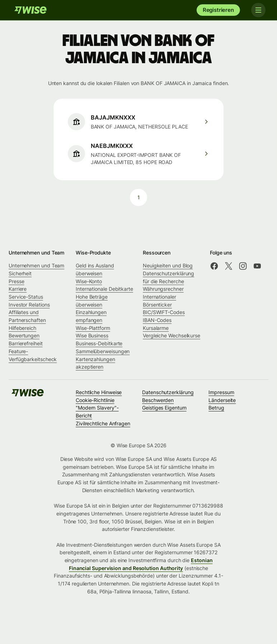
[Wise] (30, 10)
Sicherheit (20, 273)
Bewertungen (24, 335)
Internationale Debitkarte (104, 289)
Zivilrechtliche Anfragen (103, 423)
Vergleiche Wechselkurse (172, 335)
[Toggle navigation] (258, 10)
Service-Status (26, 297)
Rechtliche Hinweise (99, 392)
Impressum (221, 392)
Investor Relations (29, 305)
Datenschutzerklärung (168, 392)
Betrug (216, 408)
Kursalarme (156, 328)
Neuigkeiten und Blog (168, 265)
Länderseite (222, 400)
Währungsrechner (163, 289)
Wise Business (92, 335)
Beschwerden (158, 400)
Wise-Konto (89, 281)
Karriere (18, 289)
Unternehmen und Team (36, 265)
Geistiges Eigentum (164, 408)
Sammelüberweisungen (103, 351)
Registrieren (218, 10)
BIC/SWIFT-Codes (164, 312)
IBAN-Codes (157, 320)
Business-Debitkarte (99, 343)
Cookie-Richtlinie (95, 400)
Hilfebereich (22, 328)
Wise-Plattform (93, 328)
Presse (17, 281)
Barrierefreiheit (26, 343)
